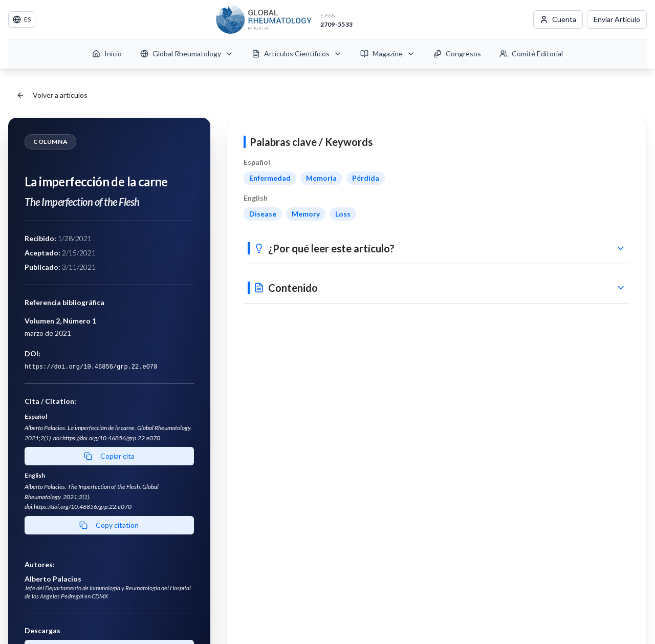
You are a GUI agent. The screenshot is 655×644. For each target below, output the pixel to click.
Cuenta (558, 19)
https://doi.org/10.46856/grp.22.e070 (91, 367)
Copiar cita (109, 456)
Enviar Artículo (617, 19)
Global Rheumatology (187, 53)
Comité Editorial (531, 53)
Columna (50, 142)
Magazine (388, 53)
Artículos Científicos (297, 53)
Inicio (107, 53)
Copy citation (109, 525)
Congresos (457, 53)
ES (22, 19)
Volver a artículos (52, 95)
